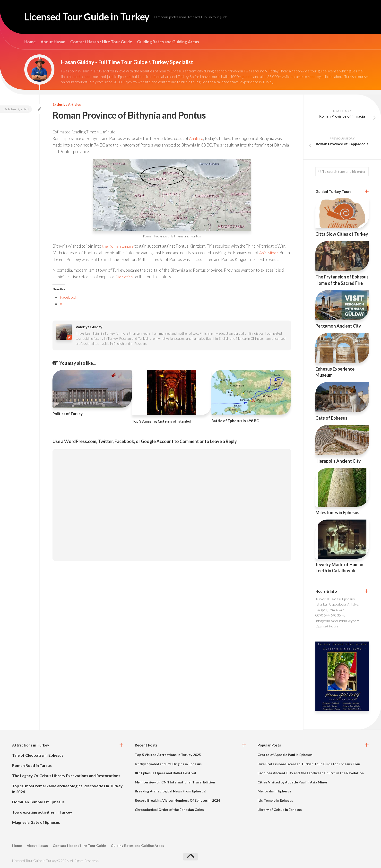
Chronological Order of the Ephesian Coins (169, 810)
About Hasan (53, 42)
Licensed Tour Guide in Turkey (91, 17)
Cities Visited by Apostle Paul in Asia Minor (293, 782)
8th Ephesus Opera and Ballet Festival (165, 773)
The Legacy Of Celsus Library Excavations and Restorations (66, 776)
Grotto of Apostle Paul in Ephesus (285, 755)
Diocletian (125, 276)
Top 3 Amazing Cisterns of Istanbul (162, 421)
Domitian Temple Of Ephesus (38, 802)
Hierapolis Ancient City (338, 461)
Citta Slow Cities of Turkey (342, 234)
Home (30, 42)
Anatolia (197, 138)
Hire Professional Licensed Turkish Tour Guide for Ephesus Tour (309, 764)
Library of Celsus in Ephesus (280, 810)
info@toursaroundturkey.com (337, 621)
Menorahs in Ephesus (274, 791)
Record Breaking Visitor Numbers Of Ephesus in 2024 (177, 800)
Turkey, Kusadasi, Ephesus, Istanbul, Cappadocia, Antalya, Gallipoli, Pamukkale (337, 604)
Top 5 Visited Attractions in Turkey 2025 (168, 755)
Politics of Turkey (68, 413)
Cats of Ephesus (331, 418)
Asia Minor (269, 253)
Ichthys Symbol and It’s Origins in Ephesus (168, 764)
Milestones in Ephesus (337, 512)
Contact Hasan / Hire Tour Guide (101, 42)
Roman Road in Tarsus (32, 765)
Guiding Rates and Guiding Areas (168, 42)
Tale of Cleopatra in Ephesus (38, 755)
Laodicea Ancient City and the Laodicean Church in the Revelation (311, 773)
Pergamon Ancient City (338, 326)
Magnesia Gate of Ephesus (36, 822)
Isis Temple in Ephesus (275, 800)
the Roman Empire (118, 246)
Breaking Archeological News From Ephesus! (171, 791)
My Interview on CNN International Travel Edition (175, 782)
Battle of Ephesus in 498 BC (235, 420)
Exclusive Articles (67, 104)
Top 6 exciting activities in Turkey (42, 812)
